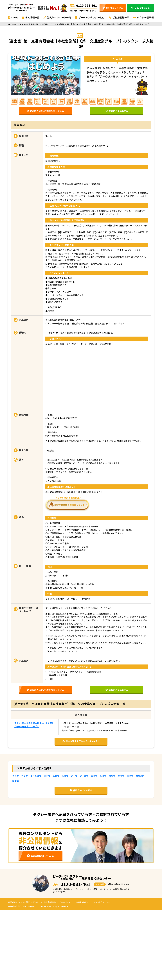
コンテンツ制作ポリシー (100, 902)
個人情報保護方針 (51, 902)
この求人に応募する (117, 111)
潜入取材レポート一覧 (57, 17)
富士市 (74, 776)
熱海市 (56, 776)
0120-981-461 (83, 5)
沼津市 (15, 776)
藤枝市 (94, 776)
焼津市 (130, 776)
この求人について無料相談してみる (45, 111)
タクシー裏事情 (144, 17)
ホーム (13, 17)
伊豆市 (47, 776)
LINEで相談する (141, 8)
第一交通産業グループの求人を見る (81, 741)
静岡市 (65, 776)
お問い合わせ (37, 902)
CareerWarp (65, 902)
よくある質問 (24, 902)
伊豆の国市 (36, 776)
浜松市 (103, 776)
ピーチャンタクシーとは (90, 17)
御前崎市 (140, 776)
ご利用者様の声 (119, 17)
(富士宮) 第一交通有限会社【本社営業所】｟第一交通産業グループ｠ (34, 725)
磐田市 (121, 776)
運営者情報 (13, 902)
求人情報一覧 (31, 17)
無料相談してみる (113, 8)
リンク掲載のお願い (80, 902)
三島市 (24, 776)
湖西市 (112, 776)
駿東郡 (15, 781)
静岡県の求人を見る (81, 790)
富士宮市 (84, 776)
